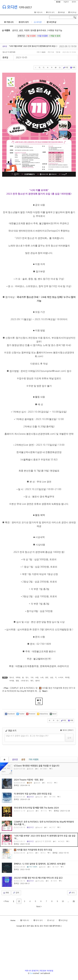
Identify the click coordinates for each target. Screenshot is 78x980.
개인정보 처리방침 (47, 971)
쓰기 (72, 893)
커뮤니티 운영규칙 (32, 971)
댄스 (27, 678)
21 (74, 901)
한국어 (74, 2)
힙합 (17, 681)
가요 (32, 678)
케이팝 (67, 678)
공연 (23, 760)
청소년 (12, 678)
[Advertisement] (39, 949)
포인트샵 (72, 12)
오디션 (10, 7)
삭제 (72, 68)
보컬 (37, 678)
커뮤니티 (38, 12)
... (68, 901)
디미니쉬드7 (25, 8)
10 (63, 901)
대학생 (18, 678)
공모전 (15, 760)
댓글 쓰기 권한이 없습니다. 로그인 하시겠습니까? (27, 736)
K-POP (61, 678)
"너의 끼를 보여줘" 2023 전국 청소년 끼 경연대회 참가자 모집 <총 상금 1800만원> (40, 46)
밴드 (32, 681)
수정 (65, 68)
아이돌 (12, 681)
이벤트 (6, 30)
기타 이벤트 (34, 760)
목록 (6, 893)
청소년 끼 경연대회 (9, 52)
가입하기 (66, 2)
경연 (47, 678)
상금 (52, 678)
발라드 (38, 681)
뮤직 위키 (50, 12)
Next (39, 906)
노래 (42, 678)
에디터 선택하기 (67, 730)
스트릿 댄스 (25, 681)
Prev (6, 901)
